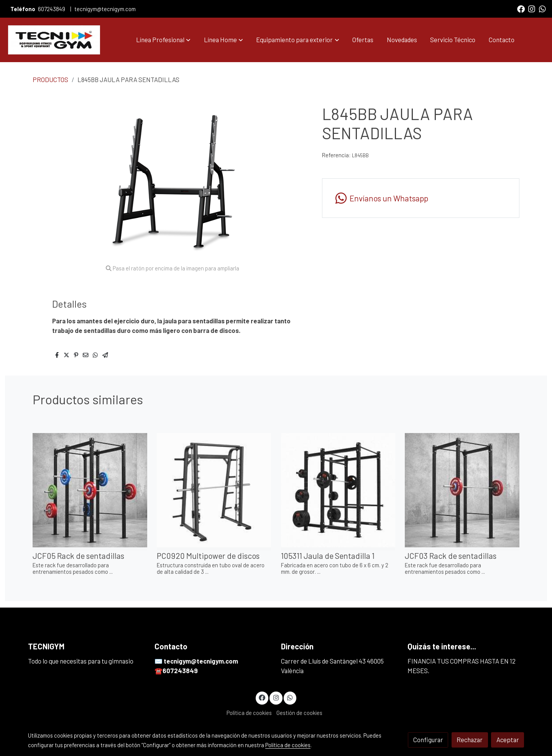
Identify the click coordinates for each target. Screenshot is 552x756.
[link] (54, 40)
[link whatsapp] (542, 8)
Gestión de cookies (299, 713)
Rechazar (470, 740)
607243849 (52, 9)
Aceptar (508, 740)
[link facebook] (521, 8)
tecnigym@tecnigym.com (105, 9)
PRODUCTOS (50, 79)
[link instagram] (532, 8)
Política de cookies (249, 713)
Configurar (428, 740)
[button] (163, 40)
